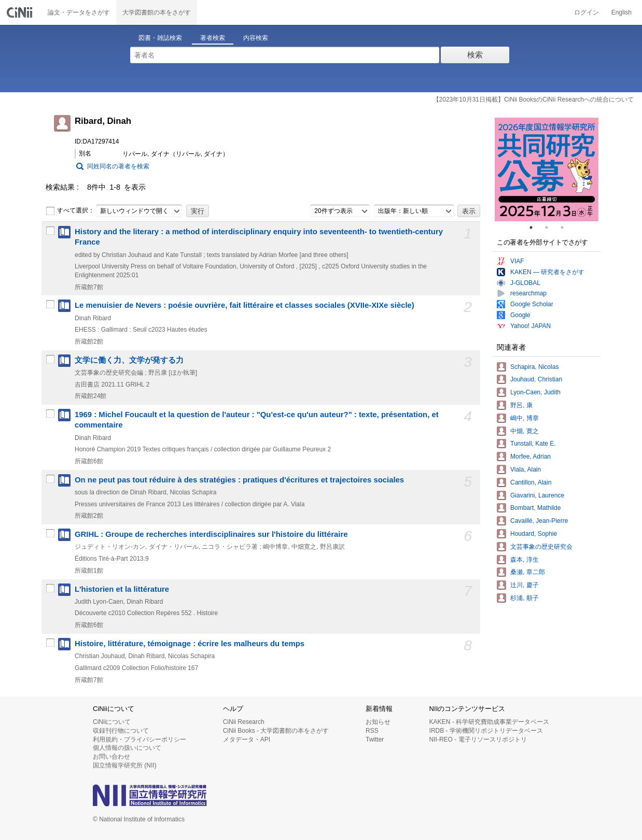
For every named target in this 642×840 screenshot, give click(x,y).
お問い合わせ (111, 757)
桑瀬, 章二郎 (528, 572)
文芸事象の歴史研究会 (541, 547)
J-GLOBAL (525, 283)
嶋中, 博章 (525, 418)
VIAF (517, 261)
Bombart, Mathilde (535, 508)
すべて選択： (70, 211)
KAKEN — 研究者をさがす (547, 272)
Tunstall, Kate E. (533, 444)
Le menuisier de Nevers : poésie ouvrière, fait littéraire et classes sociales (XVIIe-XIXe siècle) (245, 305)
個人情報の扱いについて (127, 748)
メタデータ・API (247, 739)
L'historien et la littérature (122, 589)
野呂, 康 (521, 405)
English (622, 12)
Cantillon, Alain (531, 482)
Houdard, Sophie (534, 534)
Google (520, 315)
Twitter (375, 739)
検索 (475, 55)
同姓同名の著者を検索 (118, 166)
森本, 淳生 (525, 560)
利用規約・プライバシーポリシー (139, 739)
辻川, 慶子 (525, 585)
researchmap (528, 293)
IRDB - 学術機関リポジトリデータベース (486, 731)
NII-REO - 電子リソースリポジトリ (478, 739)
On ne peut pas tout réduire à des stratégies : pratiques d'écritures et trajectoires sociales (239, 480)
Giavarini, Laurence (537, 495)
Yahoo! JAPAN (531, 326)
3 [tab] (566, 227)
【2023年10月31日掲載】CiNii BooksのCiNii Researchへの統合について (533, 99)
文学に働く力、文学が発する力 (129, 360)
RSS (372, 731)
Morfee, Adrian (531, 457)
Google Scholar (532, 304)
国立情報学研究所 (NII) (125, 765)
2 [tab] (551, 227)
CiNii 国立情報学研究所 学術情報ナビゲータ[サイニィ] (21, 12)
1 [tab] (535, 227)
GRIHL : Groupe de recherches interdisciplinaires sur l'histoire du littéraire (211, 534)
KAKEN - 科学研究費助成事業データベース (489, 722)
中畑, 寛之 (525, 431)
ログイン (587, 12)
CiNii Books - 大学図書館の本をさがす (276, 731)
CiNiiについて (112, 722)
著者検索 (213, 38)
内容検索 (256, 38)
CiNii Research (244, 722)
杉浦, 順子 (525, 598)
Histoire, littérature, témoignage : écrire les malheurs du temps (190, 644)
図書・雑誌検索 (160, 38)
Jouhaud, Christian (536, 379)
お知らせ (378, 722)
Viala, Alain (526, 469)
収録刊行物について (121, 731)
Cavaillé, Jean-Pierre (539, 521)
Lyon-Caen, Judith (535, 392)
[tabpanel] (547, 169)
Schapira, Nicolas (534, 367)
